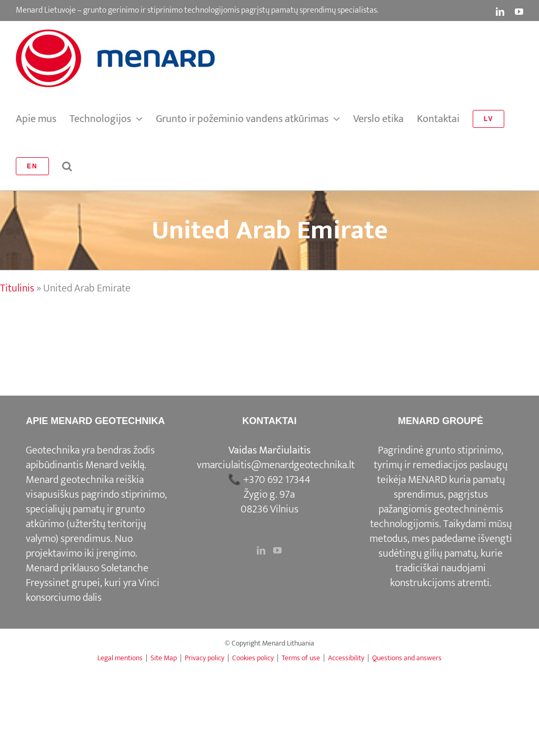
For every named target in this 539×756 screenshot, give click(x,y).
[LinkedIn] (261, 550)
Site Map (164, 658)
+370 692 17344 (277, 480)
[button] (67, 166)
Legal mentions (120, 658)
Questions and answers (407, 658)
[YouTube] (277, 550)
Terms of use (301, 658)
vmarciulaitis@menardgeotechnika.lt (276, 465)
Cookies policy (253, 658)
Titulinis (17, 288)
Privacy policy (204, 658)
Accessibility (346, 658)
